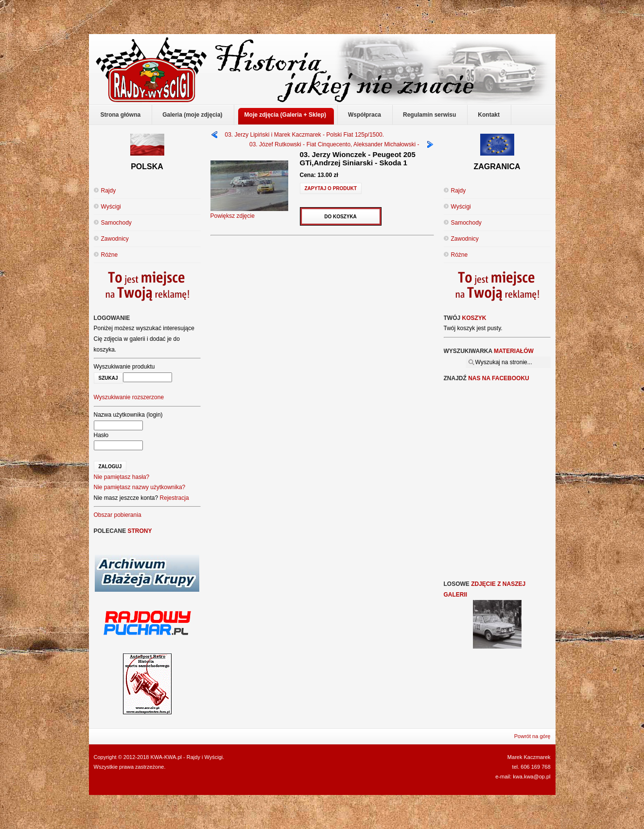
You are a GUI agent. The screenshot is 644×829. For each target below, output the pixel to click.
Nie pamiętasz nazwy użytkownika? (140, 487)
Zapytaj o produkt (331, 188)
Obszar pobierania (118, 515)
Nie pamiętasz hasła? (122, 477)
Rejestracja (174, 498)
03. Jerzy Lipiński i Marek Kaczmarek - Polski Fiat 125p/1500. (305, 135)
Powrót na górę (532, 736)
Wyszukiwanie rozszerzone (129, 397)
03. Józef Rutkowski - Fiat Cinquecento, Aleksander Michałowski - (334, 144)
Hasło (101, 435)
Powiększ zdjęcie (249, 212)
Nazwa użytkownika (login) (128, 415)
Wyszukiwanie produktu (124, 367)
